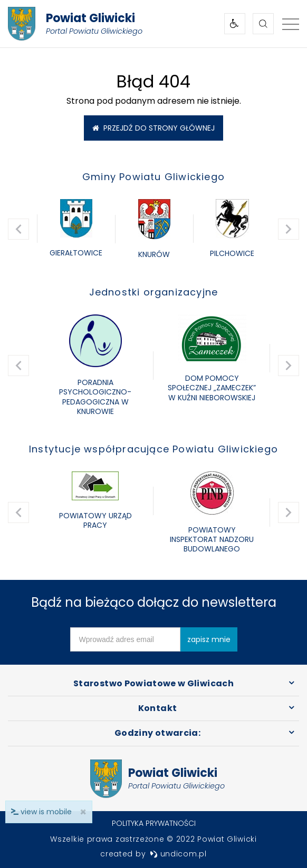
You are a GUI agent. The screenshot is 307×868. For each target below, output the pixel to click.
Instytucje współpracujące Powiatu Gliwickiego (153, 449)
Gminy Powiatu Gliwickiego (153, 177)
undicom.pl (178, 854)
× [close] (83, 812)
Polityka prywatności (154, 823)
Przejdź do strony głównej (153, 128)
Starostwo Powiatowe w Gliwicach (153, 683)
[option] (76, 229)
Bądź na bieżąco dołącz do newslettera (154, 602)
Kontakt (157, 708)
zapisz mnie (209, 639)
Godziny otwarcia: (157, 733)
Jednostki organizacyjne (154, 292)
